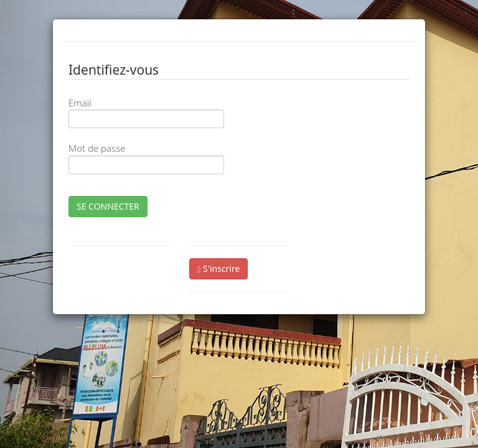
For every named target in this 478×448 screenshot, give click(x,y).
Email (80, 103)
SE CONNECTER (108, 206)
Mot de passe (97, 148)
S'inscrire (218, 268)
